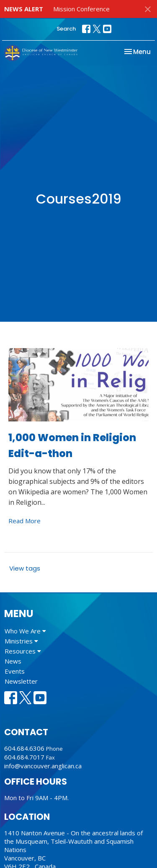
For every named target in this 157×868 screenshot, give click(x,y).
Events (15, 671)
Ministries (21, 641)
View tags (25, 568)
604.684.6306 (24, 748)
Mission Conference (81, 9)
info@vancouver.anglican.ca (43, 766)
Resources (23, 651)
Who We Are (25, 631)
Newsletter (21, 681)
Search (66, 29)
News (13, 661)
